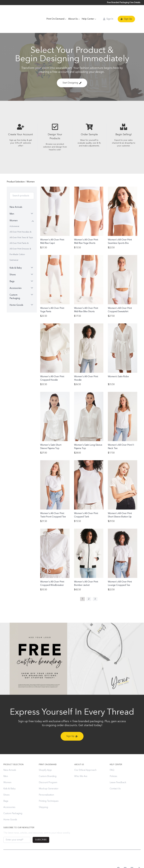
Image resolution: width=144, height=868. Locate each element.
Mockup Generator (49, 777)
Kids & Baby (9, 777)
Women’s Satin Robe (118, 365)
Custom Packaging (13, 801)
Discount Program (48, 770)
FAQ (112, 758)
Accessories (9, 795)
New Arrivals (10, 758)
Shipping (43, 795)
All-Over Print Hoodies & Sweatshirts (20, 221)
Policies (113, 764)
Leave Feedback (118, 770)
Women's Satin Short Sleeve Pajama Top (51, 435)
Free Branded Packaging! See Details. (124, 3)
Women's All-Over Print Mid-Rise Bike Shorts (86, 298)
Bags (6, 789)
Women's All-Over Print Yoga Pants (52, 298)
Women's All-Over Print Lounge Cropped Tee (120, 571)
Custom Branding (48, 764)
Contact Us (115, 777)
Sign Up (126, 13)
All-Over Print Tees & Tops (21, 225)
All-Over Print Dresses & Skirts (20, 238)
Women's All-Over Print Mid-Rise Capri (52, 229)
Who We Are (81, 764)
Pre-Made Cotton (17, 242)
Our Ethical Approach (85, 758)
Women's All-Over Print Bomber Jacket (86, 571)
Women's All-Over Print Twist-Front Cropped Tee (53, 503)
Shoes (6, 783)
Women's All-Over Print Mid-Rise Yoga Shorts (86, 229)
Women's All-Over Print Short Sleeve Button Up (120, 503)
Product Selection (16, 170)
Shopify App (45, 758)
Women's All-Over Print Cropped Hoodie (52, 366)
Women (31, 170)
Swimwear (14, 248)
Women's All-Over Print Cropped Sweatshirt (120, 298)
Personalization (46, 783)
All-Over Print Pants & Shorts (19, 232)
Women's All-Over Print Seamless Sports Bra (120, 229)
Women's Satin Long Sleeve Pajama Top (88, 435)
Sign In (108, 13)
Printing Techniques (49, 789)
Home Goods (10, 808)
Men (6, 764)
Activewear (14, 214)
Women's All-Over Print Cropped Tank (86, 503)
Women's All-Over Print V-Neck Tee (121, 435)
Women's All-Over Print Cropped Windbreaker (52, 571)
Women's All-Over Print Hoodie (86, 366)
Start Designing (72, 71)
